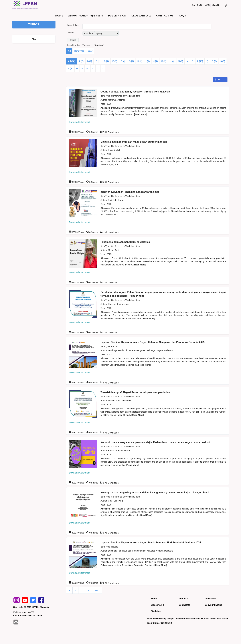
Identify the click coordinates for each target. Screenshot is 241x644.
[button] (73, 40)
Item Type (79, 51)
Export (219, 80)
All (69, 51)
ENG (199, 5)
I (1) (148, 61)
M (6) (181, 61)
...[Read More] (139, 114)
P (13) (200, 61)
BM (194, 5)
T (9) (70, 68)
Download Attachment (79, 122)
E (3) (115, 61)
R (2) (214, 61)
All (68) (72, 61)
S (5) (223, 61)
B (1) (90, 61)
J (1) (155, 61)
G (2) (131, 61)
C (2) (98, 61)
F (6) (123, 61)
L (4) (172, 61)
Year (90, 51)
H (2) (140, 61)
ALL (34, 39)
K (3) (164, 61)
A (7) (81, 61)
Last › (97, 590)
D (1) (106, 61)
